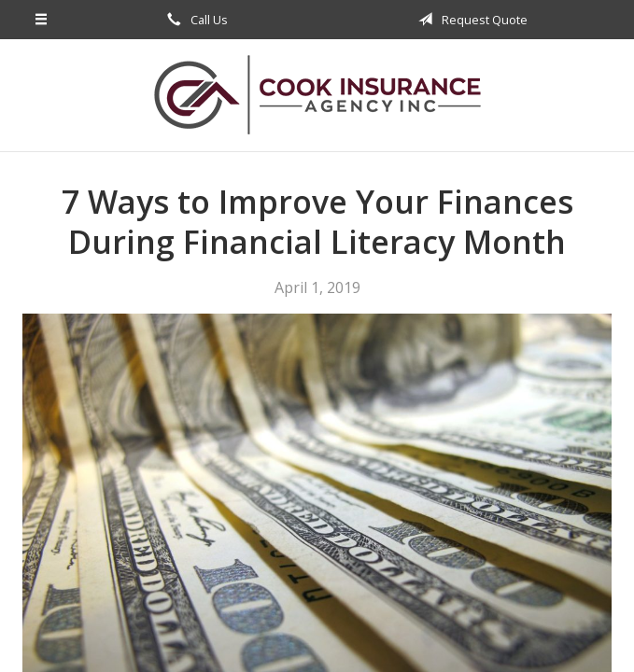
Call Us (194, 20)
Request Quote (470, 20)
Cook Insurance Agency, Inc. (317, 95)
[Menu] (42, 20)
